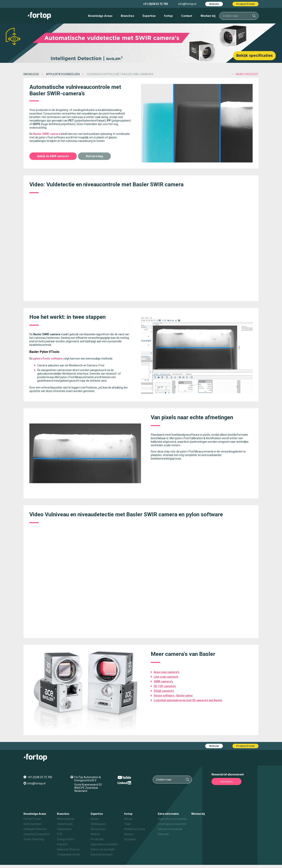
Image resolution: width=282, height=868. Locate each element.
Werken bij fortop (135, 829)
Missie (128, 819)
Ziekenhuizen (65, 824)
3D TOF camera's (165, 686)
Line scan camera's (166, 677)
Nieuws (129, 834)
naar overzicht (247, 74)
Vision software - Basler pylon (173, 696)
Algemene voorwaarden (173, 819)
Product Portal (245, 4)
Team (128, 824)
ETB (60, 834)
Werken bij (208, 16)
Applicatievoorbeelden (63, 74)
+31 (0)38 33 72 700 (155, 4)
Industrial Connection (37, 834)
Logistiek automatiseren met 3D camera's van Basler (188, 700)
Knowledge (31, 74)
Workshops (98, 829)
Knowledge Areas (100, 16)
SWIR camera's (163, 681)
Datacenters (64, 829)
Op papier (130, 839)
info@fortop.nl (187, 4)
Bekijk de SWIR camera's (53, 156)
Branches (127, 16)
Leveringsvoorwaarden (172, 824)
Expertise (149, 16)
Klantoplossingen (102, 854)
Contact (187, 16)
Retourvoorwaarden (170, 829)
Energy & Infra (66, 839)
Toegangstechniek (68, 854)
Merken (95, 834)
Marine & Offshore (68, 849)
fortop (168, 16)
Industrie (62, 844)
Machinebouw (66, 819)
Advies (95, 819)
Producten (97, 839)
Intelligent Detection (35, 829)
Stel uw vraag (94, 156)
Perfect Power (32, 819)
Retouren (163, 834)
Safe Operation (33, 824)
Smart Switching (34, 839)
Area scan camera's (166, 672)
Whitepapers (98, 824)
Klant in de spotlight (103, 849)
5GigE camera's (164, 691)
